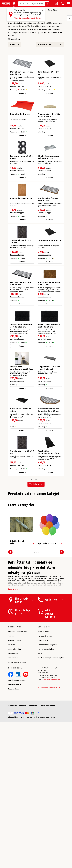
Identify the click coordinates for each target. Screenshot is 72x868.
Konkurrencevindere (46, 697)
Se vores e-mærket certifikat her (49, 735)
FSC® (40, 702)
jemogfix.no (33, 754)
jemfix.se (23, 754)
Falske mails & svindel (17, 710)
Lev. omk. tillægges (17, 86)
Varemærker (13, 706)
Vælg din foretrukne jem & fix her (28, 18)
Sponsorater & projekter (47, 693)
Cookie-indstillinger (47, 754)
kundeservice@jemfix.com (51, 728)
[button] (34, 543)
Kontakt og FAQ (14, 689)
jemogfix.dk (12, 754)
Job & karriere (43, 680)
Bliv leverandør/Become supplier (51, 706)
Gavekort (12, 693)
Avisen (11, 684)
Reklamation (13, 702)
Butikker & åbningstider (18, 680)
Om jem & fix (43, 689)
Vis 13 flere (34, 484)
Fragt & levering (14, 697)
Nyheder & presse (45, 684)
